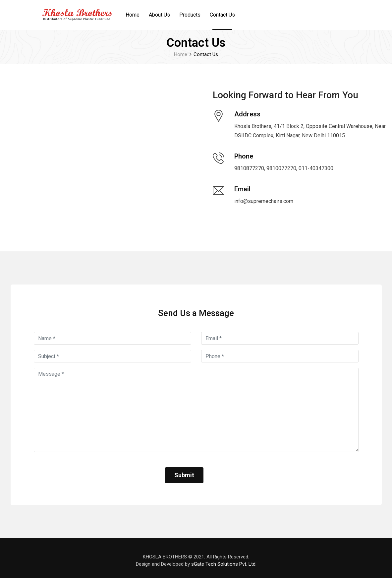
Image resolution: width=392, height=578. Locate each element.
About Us (159, 15)
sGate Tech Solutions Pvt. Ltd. (224, 564)
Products (190, 15)
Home (133, 15)
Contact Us (222, 15)
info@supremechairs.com (264, 201)
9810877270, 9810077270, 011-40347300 (284, 168)
